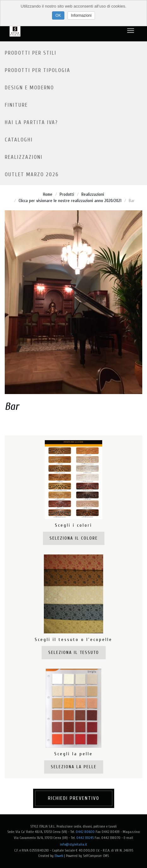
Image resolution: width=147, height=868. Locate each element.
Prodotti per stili (31, 53)
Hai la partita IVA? (31, 122)
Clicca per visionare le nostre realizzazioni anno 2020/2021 (70, 201)
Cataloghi (19, 140)
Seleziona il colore (74, 538)
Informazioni (81, 15)
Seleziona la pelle (74, 767)
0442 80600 (85, 832)
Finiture (16, 105)
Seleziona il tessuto (74, 652)
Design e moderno (29, 88)
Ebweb (59, 856)
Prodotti (67, 194)
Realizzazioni (24, 157)
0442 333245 (85, 838)
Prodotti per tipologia (38, 70)
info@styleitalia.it (73, 844)
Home (48, 194)
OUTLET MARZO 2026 (32, 174)
